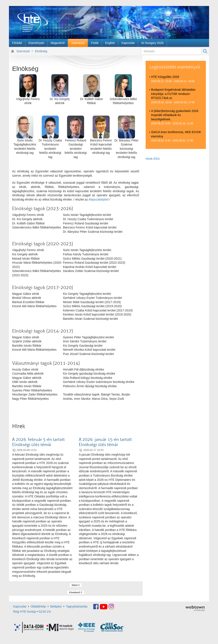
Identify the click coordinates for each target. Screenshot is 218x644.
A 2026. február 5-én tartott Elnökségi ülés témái (38, 442)
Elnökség (41, 51)
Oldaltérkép (38, 606)
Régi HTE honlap (25, 612)
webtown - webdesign (195, 608)
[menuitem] (17, 43)
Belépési (56, 606)
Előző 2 (76, 585)
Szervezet (23, 51)
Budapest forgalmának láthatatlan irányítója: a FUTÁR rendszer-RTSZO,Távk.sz (173, 94)
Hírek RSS (153, 159)
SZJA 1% (45, 612)
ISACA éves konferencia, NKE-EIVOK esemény (176, 134)
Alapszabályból (99, 199)
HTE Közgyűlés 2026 (165, 77)
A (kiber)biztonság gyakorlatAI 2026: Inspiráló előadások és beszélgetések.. (175, 115)
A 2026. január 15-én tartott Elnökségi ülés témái (105, 442)
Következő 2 (76, 592)
